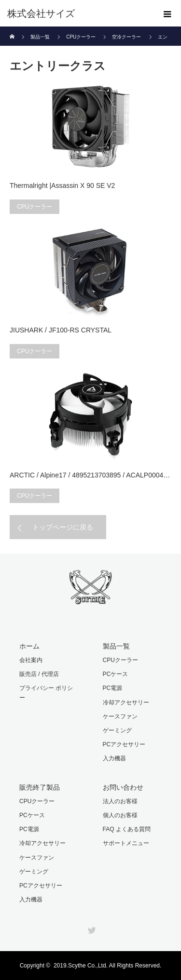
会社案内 (31, 660)
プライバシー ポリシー (46, 693)
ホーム (29, 646)
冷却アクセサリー (126, 702)
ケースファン (120, 716)
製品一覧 (116, 646)
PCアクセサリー (124, 744)
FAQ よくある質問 (127, 829)
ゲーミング (117, 730)
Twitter (91, 928)
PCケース (116, 674)
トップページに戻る (63, 527)
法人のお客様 (120, 801)
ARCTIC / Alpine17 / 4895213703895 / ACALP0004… (90, 475)
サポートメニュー (126, 843)
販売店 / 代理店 (39, 674)
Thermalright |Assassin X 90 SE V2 (62, 185)
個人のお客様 (120, 815)
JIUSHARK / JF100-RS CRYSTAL (61, 330)
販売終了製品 (40, 787)
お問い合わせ (123, 787)
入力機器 (114, 758)
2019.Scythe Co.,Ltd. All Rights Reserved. (107, 966)
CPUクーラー (35, 207)
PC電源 (113, 688)
